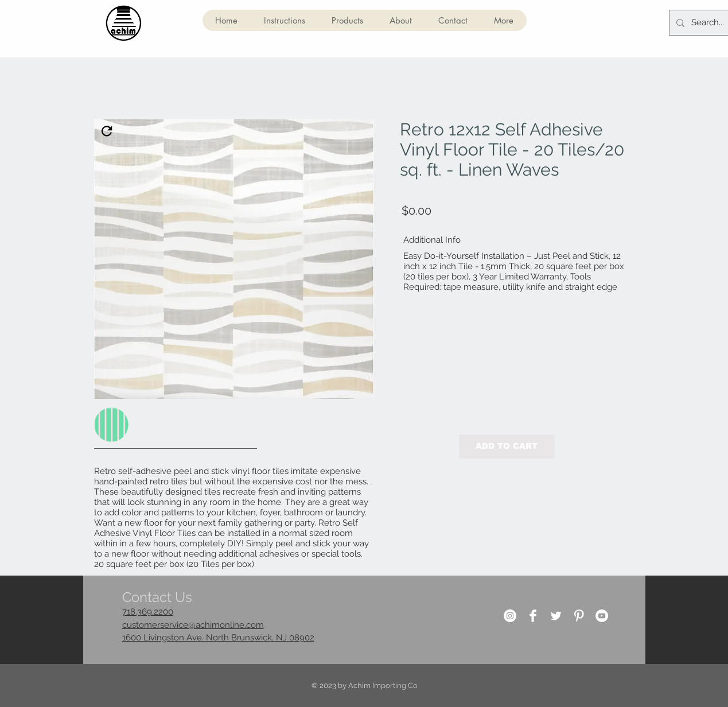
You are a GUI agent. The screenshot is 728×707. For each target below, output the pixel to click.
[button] (347, 20)
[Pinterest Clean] (579, 616)
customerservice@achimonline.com (193, 625)
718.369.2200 (148, 612)
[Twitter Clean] (556, 616)
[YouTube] (602, 616)
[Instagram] (510, 616)
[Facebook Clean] (533, 616)
